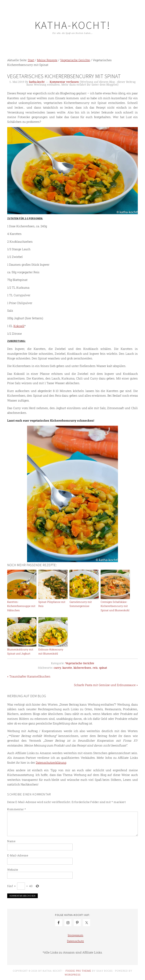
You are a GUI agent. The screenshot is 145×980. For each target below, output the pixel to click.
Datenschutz (75, 941)
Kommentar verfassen (64, 82)
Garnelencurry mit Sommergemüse (80, 604)
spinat (103, 667)
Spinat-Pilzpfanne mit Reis (51, 604)
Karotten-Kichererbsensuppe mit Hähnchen (21, 606)
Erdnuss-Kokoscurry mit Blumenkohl (53, 651)
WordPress (73, 974)
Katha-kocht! (73, 25)
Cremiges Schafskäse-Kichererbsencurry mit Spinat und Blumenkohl (115, 606)
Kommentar (17, 809)
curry (57, 667)
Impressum (76, 935)
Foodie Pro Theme (78, 970)
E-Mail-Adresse (18, 855)
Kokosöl (19, 326)
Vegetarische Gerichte (80, 663)
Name (11, 841)
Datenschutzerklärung (51, 762)
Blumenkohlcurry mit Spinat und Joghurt (20, 651)
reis (95, 667)
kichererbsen (82, 667)
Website (13, 869)
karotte (67, 667)
